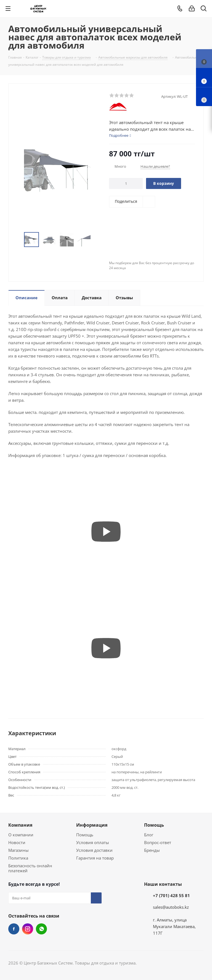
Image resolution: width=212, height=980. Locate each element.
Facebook (14, 929)
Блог (149, 835)
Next (97, 240)
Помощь (85, 835)
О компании (21, 835)
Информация (92, 825)
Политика (18, 858)
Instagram (28, 929)
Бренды (152, 850)
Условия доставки (94, 850)
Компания (20, 825)
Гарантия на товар (95, 858)
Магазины (18, 850)
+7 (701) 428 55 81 (171, 895)
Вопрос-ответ (158, 842)
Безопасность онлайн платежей (30, 868)
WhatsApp (41, 929)
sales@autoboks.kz (171, 907)
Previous (18, 240)
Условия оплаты (93, 842)
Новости (17, 842)
